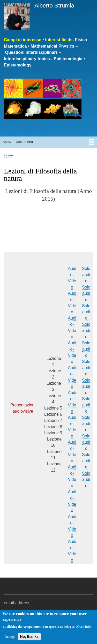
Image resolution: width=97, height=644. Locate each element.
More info (84, 627)
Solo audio (86, 275)
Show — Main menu (18, 142)
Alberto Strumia (54, 6)
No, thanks (29, 637)
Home (8, 155)
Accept (10, 637)
